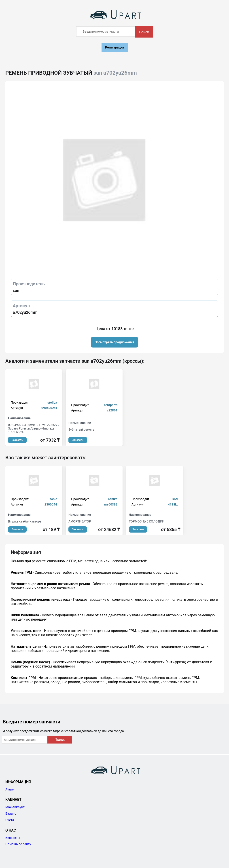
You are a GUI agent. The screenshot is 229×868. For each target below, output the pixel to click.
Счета (10, 820)
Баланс (11, 813)
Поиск (144, 32)
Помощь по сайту (18, 844)
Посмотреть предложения (114, 342)
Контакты (13, 838)
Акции (10, 789)
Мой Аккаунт (15, 807)
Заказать (17, 440)
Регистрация (115, 47)
